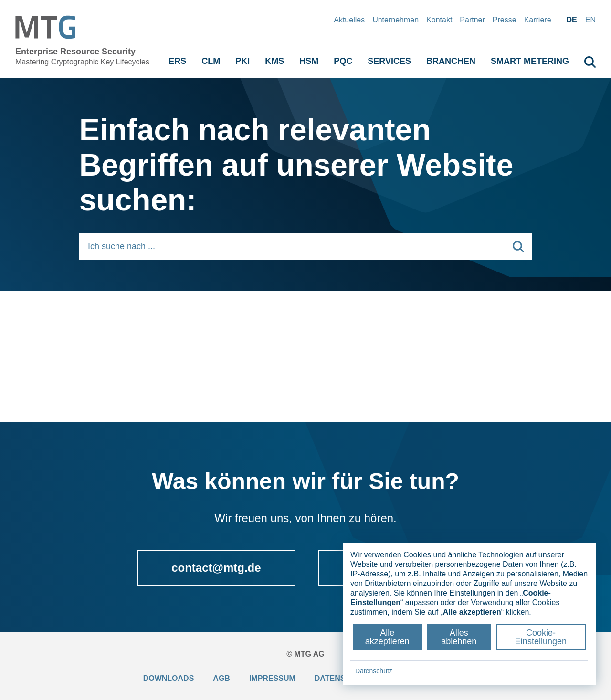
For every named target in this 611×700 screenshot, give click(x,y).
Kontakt (439, 20)
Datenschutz (374, 671)
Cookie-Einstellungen (541, 637)
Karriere (538, 20)
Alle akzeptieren (387, 637)
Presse (505, 20)
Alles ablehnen (459, 637)
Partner (472, 20)
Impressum (272, 678)
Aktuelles (349, 20)
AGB (221, 678)
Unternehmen (395, 20)
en (590, 20)
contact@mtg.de (216, 568)
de (572, 20)
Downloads (169, 678)
